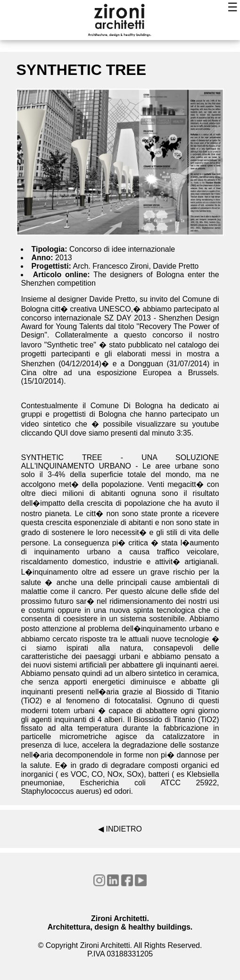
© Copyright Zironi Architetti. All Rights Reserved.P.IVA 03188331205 (120, 950)
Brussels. (204, 373)
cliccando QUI (44, 433)
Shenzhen (40, 364)
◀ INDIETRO (120, 829)
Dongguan (146, 364)
